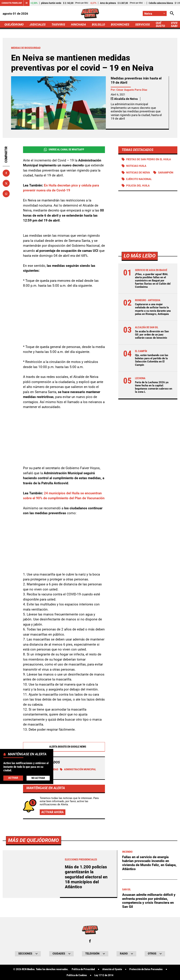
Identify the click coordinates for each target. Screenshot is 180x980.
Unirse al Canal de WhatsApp (64, 150)
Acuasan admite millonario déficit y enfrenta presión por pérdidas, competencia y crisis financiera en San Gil (149, 901)
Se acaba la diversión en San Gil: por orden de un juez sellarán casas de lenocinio (152, 335)
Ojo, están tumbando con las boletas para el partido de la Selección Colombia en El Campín (152, 360)
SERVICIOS (142, 24)
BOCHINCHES (120, 24)
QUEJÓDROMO (14, 24)
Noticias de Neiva (138, 173)
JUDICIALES (38, 24)
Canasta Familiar (12, 3)
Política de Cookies (77, 975)
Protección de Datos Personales (146, 969)
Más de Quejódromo (33, 840)
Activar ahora (52, 812)
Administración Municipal (78, 769)
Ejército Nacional (139, 179)
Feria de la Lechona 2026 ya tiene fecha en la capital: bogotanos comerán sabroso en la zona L (154, 387)
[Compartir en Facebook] (6, 173)
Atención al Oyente (112, 969)
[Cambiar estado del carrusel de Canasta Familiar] (27, 3)
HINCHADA (78, 24)
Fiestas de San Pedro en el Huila (149, 159)
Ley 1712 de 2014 (104, 975)
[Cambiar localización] (155, 13)
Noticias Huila (136, 166)
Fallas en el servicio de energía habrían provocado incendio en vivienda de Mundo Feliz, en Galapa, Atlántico (149, 863)
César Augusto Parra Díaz (132, 90)
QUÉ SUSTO (160, 24)
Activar (13, 778)
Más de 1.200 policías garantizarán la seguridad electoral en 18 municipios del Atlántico (86, 877)
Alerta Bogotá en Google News (64, 747)
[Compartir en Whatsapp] (6, 194)
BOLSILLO (98, 24)
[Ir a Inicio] (90, 13)
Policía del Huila (138, 186)
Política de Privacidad (83, 969)
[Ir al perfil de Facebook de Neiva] (90, 941)
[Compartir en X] (6, 183)
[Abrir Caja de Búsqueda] (172, 13)
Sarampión (166, 173)
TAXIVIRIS (58, 24)
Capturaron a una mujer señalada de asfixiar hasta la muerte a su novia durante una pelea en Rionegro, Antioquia (153, 309)
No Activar (38, 778)
